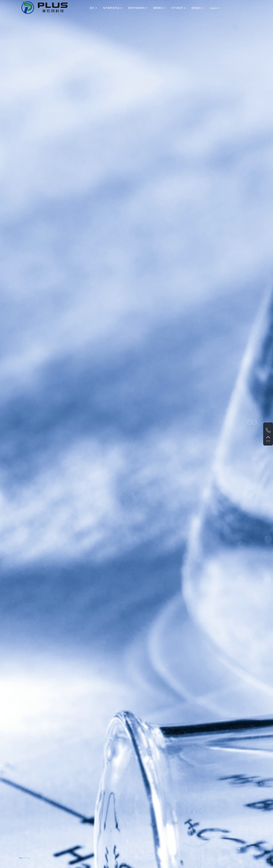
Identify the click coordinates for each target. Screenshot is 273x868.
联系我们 (196, 8)
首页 (92, 8)
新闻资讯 (158, 8)
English (213, 8)
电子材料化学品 (111, 8)
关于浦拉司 (177, 8)
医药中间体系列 (136, 8)
